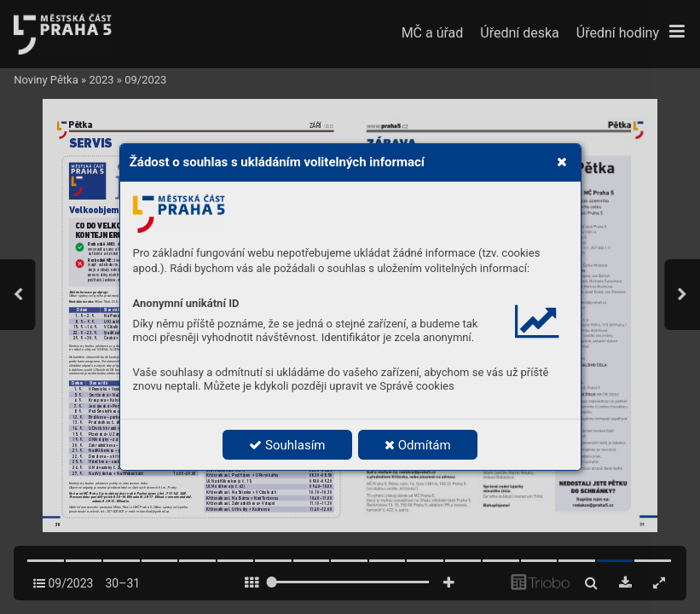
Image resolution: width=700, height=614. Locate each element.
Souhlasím (287, 445)
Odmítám (418, 445)
